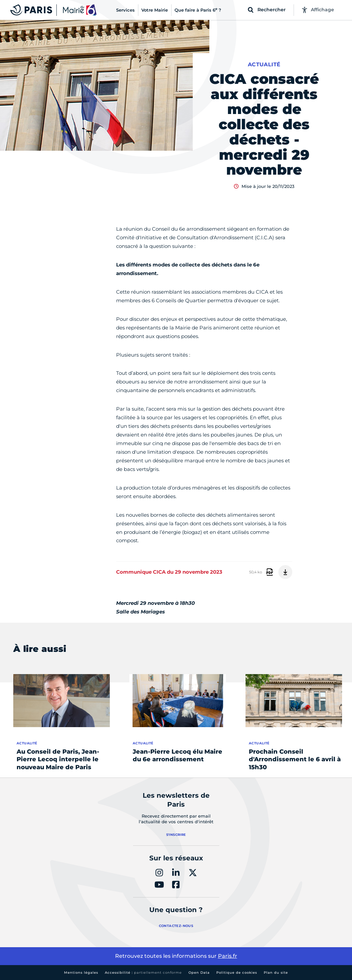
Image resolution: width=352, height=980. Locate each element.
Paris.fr (228, 956)
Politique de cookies (237, 973)
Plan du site (276, 973)
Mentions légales (81, 973)
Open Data (199, 973)
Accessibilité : (143, 973)
